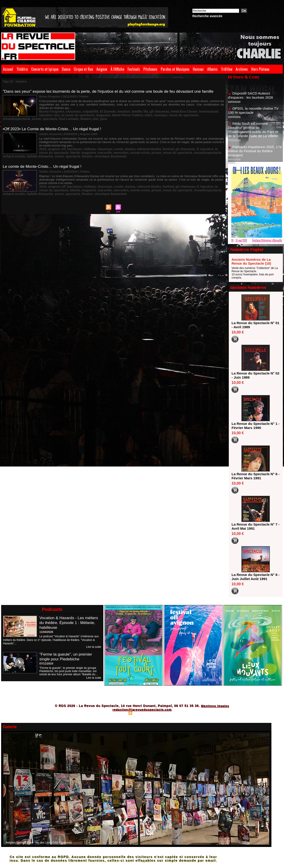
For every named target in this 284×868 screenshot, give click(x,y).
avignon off (54, 146)
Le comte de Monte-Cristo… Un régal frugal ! (44, 162)
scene (175, 114)
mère (102, 114)
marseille (69, 149)
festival (150, 146)
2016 (42, 146)
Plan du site (119, 713)
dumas (117, 146)
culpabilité (83, 111)
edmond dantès (134, 146)
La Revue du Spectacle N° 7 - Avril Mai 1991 (254, 526)
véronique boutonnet (78, 152)
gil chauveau (142, 111)
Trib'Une (227, 69)
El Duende (98, 111)
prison (113, 149)
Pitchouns (150, 69)
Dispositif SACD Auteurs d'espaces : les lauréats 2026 (252, 99)
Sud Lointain (203, 114)
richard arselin (179, 149)
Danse (66, 69)
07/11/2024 (46, 663)
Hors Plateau (260, 69)
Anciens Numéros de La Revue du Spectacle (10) (251, 261)
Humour (198, 69)
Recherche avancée (207, 16)
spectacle (187, 114)
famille (123, 111)
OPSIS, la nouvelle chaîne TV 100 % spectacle (254, 114)
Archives (242, 69)
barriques (70, 146)
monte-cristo (99, 149)
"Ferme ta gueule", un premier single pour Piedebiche (67, 656)
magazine (64, 114)
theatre (217, 114)
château (82, 146)
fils (130, 111)
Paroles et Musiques (175, 69)
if (175, 146)
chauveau (68, 111)
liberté (43, 149)
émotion (111, 111)
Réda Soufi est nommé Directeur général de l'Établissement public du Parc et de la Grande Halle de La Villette (254, 133)
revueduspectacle (158, 114)
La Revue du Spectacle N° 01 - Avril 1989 (254, 325)
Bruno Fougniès (50, 111)
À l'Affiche (117, 69)
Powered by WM (162, 713)
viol (42, 117)
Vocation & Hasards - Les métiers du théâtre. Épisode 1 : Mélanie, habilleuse (70, 623)
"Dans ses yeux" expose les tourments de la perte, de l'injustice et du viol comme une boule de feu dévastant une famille (113, 91)
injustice (199, 111)
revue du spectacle (132, 114)
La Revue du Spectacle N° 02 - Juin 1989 (254, 375)
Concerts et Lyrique (45, 69)
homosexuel (184, 111)
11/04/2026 (46, 632)
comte (107, 146)
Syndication (141, 713)
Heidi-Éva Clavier (163, 111)
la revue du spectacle (204, 146)
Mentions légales (215, 706)
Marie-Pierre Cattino (85, 114)
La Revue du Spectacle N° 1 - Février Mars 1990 (254, 426)
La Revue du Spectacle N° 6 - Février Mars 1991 (254, 476)
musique (113, 114)
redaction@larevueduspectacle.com (142, 709)
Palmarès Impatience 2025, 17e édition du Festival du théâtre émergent (255, 154)
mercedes (83, 149)
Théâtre (22, 69)
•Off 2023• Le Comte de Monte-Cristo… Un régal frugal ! (54, 127)
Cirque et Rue (83, 69)
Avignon (102, 69)
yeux (48, 117)
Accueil (8, 69)
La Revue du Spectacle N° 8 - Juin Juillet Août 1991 (254, 577)
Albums (212, 69)
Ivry (209, 111)
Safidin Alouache (201, 149)
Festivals (134, 69)
